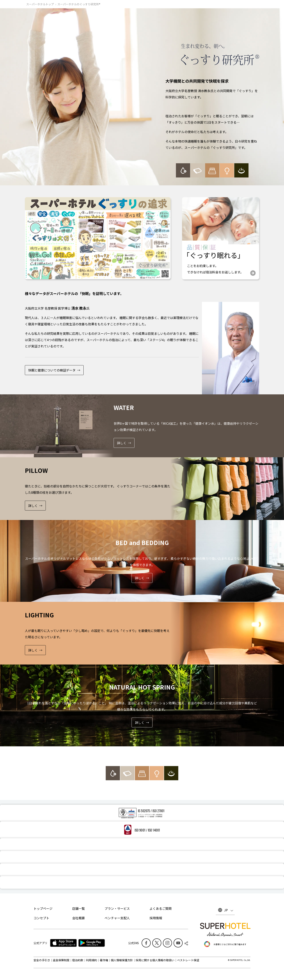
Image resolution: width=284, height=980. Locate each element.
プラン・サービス (117, 908)
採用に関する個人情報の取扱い (155, 960)
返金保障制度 (61, 960)
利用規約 (92, 960)
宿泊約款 (78, 960)
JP (226, 910)
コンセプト (41, 918)
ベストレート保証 (188, 960)
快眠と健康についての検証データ (52, 370)
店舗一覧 (78, 908)
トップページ (43, 908)
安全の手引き (42, 960)
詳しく (122, 443)
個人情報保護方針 (122, 960)
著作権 (104, 960)
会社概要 (78, 918)
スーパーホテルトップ (40, 4)
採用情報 (156, 918)
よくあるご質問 (161, 908)
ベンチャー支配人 (117, 918)
